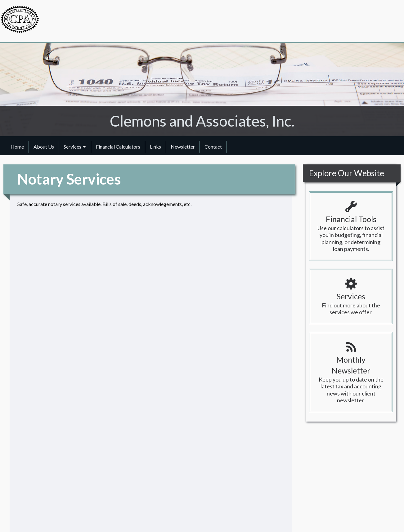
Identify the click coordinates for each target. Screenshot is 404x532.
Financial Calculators (118, 147)
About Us (44, 147)
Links (155, 147)
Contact (213, 147)
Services (72, 147)
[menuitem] (17, 147)
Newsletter (183, 147)
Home (17, 147)
